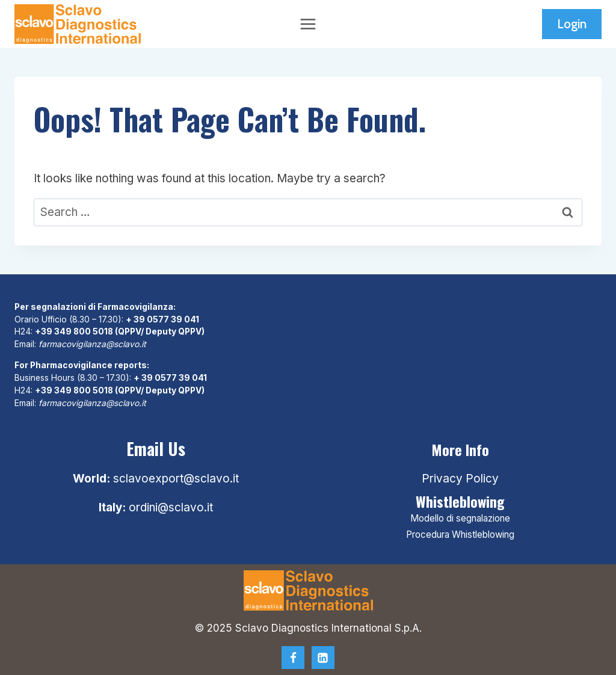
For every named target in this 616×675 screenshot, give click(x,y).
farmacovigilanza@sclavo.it (92, 344)
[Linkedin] (323, 658)
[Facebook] (293, 658)
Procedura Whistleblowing (460, 535)
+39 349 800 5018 (74, 331)
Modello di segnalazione (460, 518)
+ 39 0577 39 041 (162, 319)
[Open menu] (308, 24)
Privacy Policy (460, 479)
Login (572, 24)
